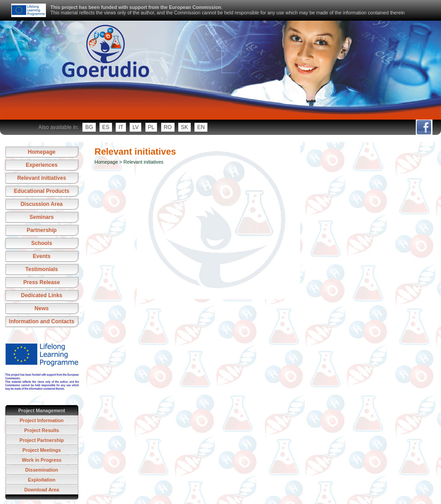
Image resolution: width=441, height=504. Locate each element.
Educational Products (42, 191)
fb (424, 127)
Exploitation (42, 480)
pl (151, 127)
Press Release (42, 282)
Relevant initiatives (42, 178)
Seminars (41, 217)
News (42, 308)
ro (168, 127)
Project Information (42, 420)
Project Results (42, 430)
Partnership (42, 230)
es (106, 127)
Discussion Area (42, 204)
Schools (42, 243)
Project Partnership (41, 440)
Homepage (42, 152)
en (201, 127)
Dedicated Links (41, 295)
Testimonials (41, 269)
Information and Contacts (42, 321)
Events (42, 256)
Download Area (42, 490)
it (121, 127)
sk (184, 127)
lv (135, 127)
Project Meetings (42, 450)
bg (89, 127)
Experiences (42, 165)
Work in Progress (41, 460)
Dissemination (42, 470)
